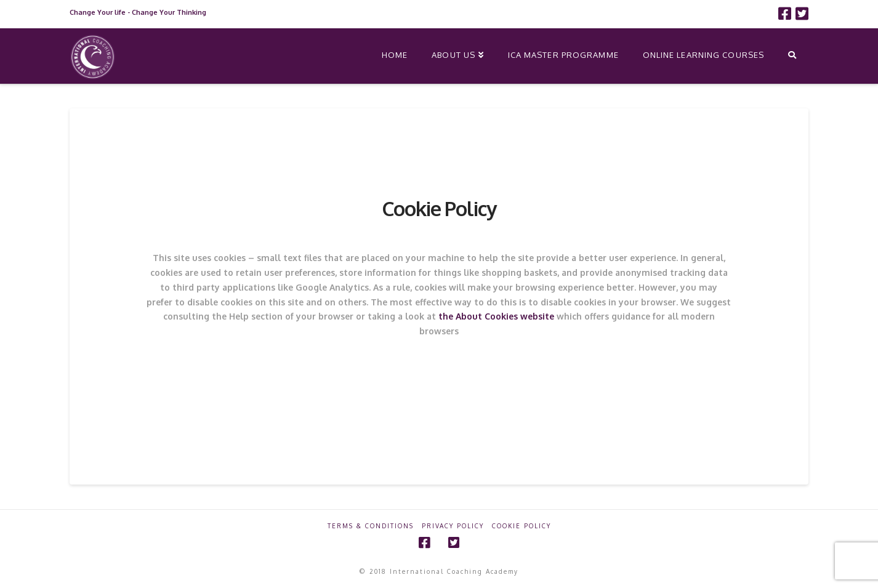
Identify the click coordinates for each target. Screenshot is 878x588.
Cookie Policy (522, 526)
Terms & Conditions (371, 526)
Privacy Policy (453, 526)
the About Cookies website (496, 316)
